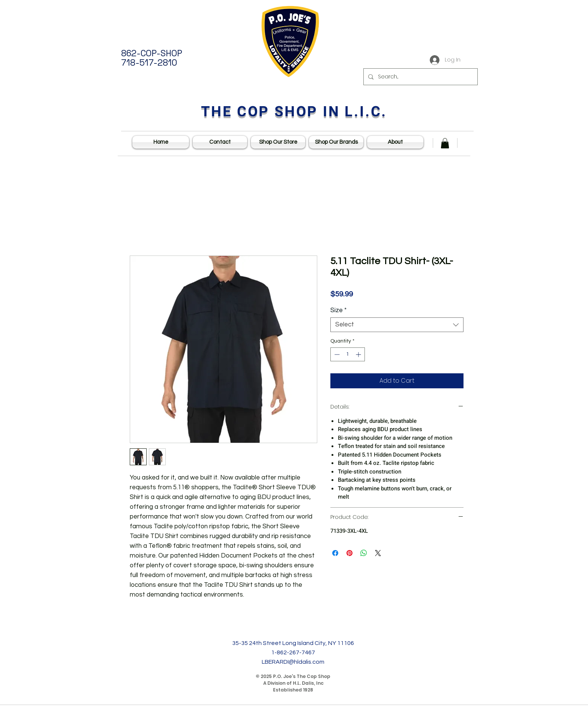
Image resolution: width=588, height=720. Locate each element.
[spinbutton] (348, 354)
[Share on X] (378, 553)
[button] (445, 143)
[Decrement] (336, 354)
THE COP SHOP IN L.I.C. (294, 112)
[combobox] (397, 325)
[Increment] (359, 354)
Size (338, 310)
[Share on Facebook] (335, 553)
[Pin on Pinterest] (349, 553)
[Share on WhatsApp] (364, 553)
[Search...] (420, 77)
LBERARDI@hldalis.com (293, 662)
